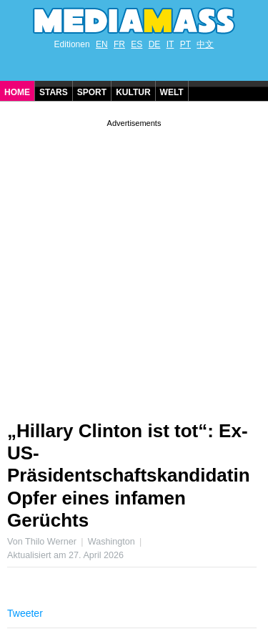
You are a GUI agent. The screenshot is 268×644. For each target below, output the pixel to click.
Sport (92, 92)
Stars (54, 92)
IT (170, 44)
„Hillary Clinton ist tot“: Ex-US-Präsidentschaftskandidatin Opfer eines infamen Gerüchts (129, 475)
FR (119, 44)
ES (137, 44)
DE (155, 44)
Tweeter (25, 613)
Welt (172, 92)
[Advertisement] (134, 264)
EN (102, 44)
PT (185, 44)
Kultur (133, 92)
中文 (205, 44)
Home (17, 92)
